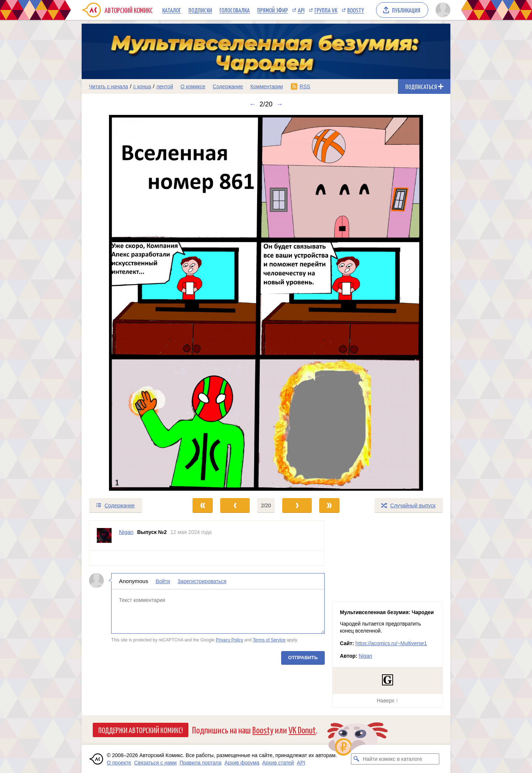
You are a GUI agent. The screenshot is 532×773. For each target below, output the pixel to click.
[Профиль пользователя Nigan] (104, 535)
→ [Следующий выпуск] (280, 104)
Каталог (172, 10)
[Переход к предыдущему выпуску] (128, 303)
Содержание (228, 86)
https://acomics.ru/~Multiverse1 (391, 643)
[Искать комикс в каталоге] (357, 759)
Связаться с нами (155, 763)
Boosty (356, 10)
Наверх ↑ (388, 701)
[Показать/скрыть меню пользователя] (442, 10)
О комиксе (193, 86)
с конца (142, 86)
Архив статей (278, 763)
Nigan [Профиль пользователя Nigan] (126, 532)
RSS (305, 86)
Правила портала (201, 763)
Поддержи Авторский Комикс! (141, 730)
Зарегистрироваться (202, 581)
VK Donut (302, 730)
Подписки (200, 10)
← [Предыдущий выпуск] (252, 104)
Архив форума (242, 763)
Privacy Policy (229, 640)
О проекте (119, 763)
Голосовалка (235, 10)
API (301, 10)
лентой (165, 86)
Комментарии (267, 86)
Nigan (366, 656)
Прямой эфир (272, 10)
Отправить (303, 658)
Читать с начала (109, 86)
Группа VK (326, 10)
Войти (163, 581)
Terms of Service (269, 640)
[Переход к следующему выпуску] (266, 303)
